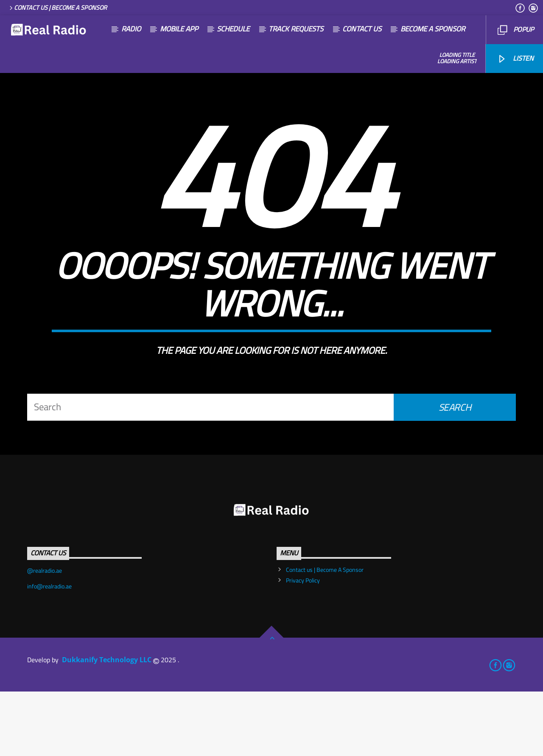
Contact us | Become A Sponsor (57, 7)
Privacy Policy (303, 645)
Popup (515, 29)
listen (515, 58)
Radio (131, 29)
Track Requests (296, 29)
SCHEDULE (233, 29)
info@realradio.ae (49, 651)
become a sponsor (433, 29)
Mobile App (179, 29)
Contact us (362, 29)
